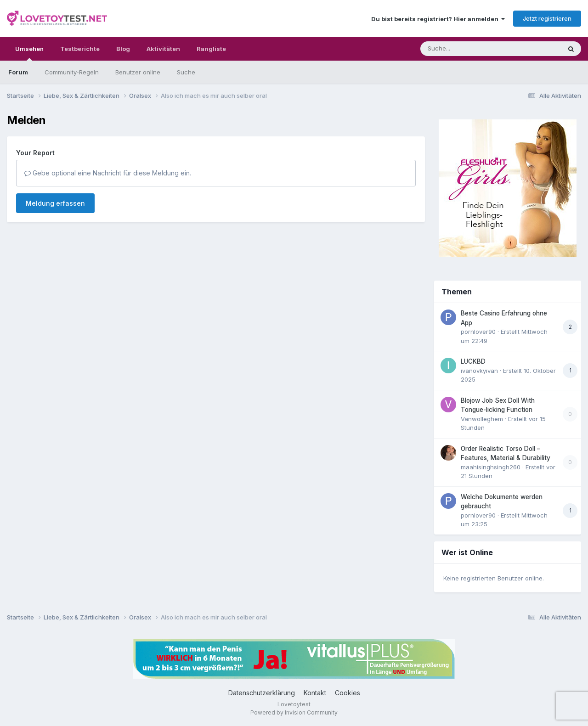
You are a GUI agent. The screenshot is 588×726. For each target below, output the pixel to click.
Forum (18, 72)
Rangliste (211, 49)
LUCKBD (473, 361)
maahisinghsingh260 (491, 467)
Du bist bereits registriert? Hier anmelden (438, 19)
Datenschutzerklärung (262, 693)
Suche (186, 72)
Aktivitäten (163, 49)
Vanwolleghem (482, 419)
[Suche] (472, 49)
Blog (123, 49)
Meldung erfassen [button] (55, 203)
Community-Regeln (72, 72)
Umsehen (29, 53)
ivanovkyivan (479, 371)
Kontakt (315, 693)
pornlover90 (478, 332)
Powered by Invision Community (294, 712)
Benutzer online (138, 72)
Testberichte (80, 49)
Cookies (348, 693)
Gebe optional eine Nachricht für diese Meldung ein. (108, 173)
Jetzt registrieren (547, 18)
